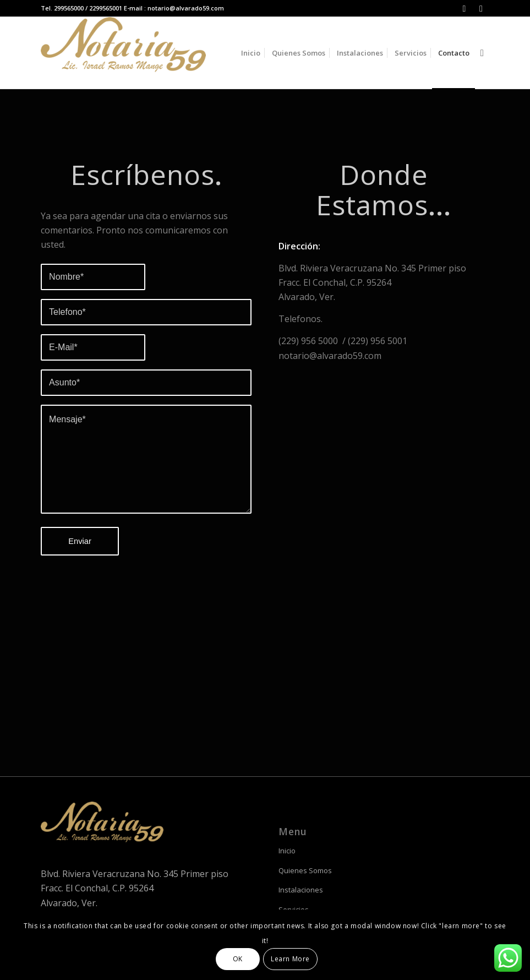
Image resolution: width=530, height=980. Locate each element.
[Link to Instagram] (464, 8)
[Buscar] (482, 53)
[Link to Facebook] (481, 8)
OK (238, 959)
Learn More (290, 959)
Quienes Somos (305, 870)
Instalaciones (301, 890)
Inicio (287, 851)
